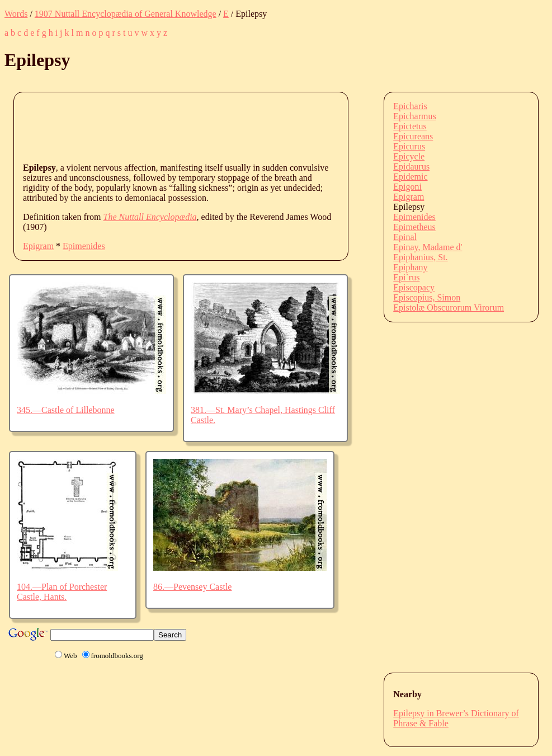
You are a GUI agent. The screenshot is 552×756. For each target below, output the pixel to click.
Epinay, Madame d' (428, 247)
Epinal (405, 237)
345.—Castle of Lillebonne (66, 410)
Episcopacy (414, 287)
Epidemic (410, 177)
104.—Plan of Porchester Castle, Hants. (62, 592)
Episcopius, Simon (427, 297)
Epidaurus (411, 166)
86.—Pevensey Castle (192, 587)
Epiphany (410, 267)
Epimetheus (414, 227)
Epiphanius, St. (420, 257)
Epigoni (407, 187)
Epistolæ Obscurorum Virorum (449, 307)
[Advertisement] (227, 126)
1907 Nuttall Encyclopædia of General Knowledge (126, 14)
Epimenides (84, 246)
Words (16, 14)
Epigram (38, 246)
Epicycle (409, 156)
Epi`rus (406, 277)
